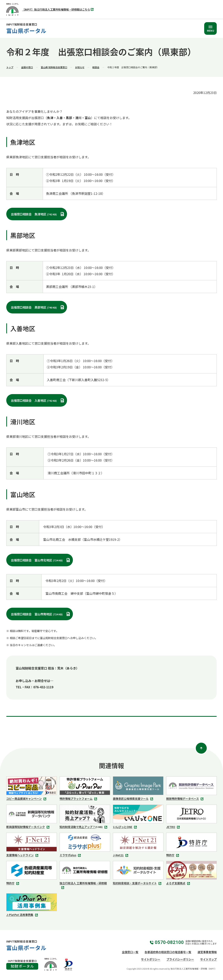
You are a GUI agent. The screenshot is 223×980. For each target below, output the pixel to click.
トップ (10, 67)
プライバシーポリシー (180, 959)
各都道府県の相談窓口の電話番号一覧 (168, 952)
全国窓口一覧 (130, 952)
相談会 (96, 67)
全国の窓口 (27, 67)
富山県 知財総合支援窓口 (54, 67)
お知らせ (80, 67)
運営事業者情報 (207, 952)
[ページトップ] (201, 748)
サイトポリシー (151, 959)
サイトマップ (208, 959)
